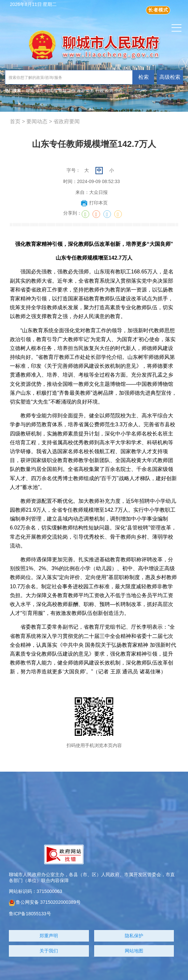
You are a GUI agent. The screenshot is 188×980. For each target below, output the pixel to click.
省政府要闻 (67, 121)
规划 (62, 91)
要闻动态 (37, 121)
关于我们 (49, 951)
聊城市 (51, 91)
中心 (119, 91)
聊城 (30, 91)
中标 (90, 91)
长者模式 (158, 10)
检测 (109, 91)
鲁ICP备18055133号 (30, 914)
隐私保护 (134, 936)
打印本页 (94, 203)
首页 (15, 121)
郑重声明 (49, 936)
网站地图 (134, 951)
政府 (81, 91)
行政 (100, 91)
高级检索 (170, 77)
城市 (40, 91)
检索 (144, 77)
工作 (71, 91)
